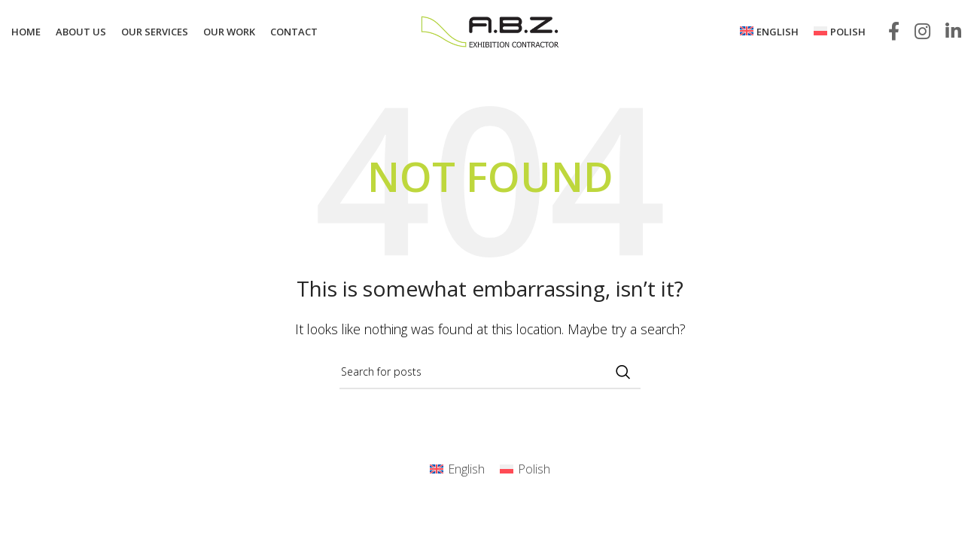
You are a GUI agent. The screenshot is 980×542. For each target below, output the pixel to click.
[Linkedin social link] (953, 32)
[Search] (490, 372)
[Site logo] (490, 31)
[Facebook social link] (894, 32)
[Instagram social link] (922, 32)
